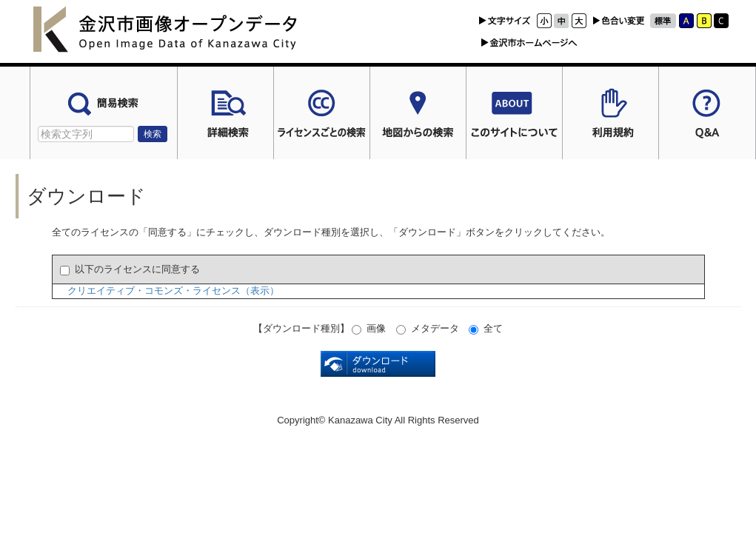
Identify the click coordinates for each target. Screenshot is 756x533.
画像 (369, 329)
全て (486, 329)
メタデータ (428, 329)
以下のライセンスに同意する (130, 269)
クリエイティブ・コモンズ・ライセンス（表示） (173, 291)
